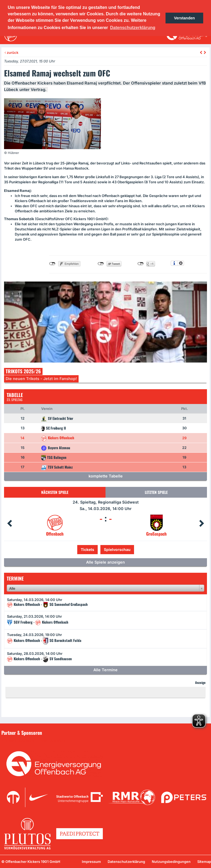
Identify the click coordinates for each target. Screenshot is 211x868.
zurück (11, 52)
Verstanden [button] (184, 18)
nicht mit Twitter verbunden (101, 264)
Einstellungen (181, 263)
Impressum (91, 862)
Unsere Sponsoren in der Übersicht (35, 740)
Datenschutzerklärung (126, 862)
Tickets (87, 549)
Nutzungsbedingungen (171, 862)
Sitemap (204, 862)
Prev (9, 523)
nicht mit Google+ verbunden (141, 264)
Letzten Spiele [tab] (156, 492)
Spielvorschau (117, 549)
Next (202, 523)
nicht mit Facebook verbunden (52, 264)
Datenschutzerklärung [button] (133, 28)
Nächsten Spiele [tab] (55, 492)
